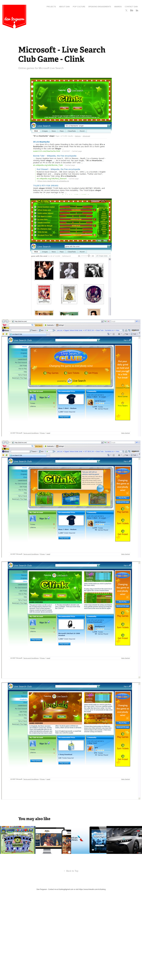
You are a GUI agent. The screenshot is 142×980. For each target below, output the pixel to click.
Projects (51, 7)
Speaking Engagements (100, 7)
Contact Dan (131, 7)
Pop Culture (79, 7)
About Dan (64, 7)
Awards (118, 7)
